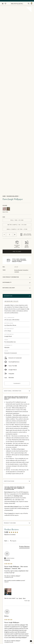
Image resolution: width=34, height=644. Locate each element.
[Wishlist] (5, 4)
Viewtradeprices (27, 120)
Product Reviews (17, 399)
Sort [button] (7, 417)
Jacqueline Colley (11, 178)
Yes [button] (17, 475)
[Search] (17, 417)
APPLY (20, 138)
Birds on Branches (18, 146)
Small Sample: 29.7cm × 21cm (17, 106)
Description (17, 172)
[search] (29, 4)
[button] (8, 468)
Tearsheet (17, 260)
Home (4, 72)
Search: (10, 415)
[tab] (24, 423)
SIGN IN (14, 138)
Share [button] (24, 475)
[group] (17, 409)
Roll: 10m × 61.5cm (17, 97)
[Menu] (3, 4)
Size (4, 93)
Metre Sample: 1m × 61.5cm (17, 101)
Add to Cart (17, 128)
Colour (5, 82)
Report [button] (20, 475)
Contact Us (11, 390)
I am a (4, 631)
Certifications (17, 358)
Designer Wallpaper (13, 72)
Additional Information (17, 267)
